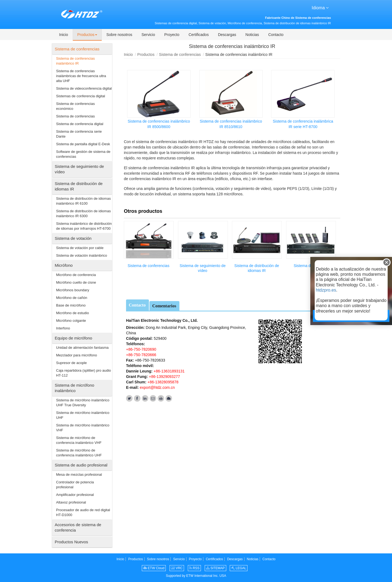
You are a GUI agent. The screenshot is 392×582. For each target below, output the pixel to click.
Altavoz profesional (71, 502)
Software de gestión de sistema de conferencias (83, 154)
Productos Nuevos (71, 542)
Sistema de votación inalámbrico (82, 255)
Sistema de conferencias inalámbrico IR (75, 61)
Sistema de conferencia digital (80, 124)
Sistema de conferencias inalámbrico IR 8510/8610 (231, 124)
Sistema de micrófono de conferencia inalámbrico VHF (79, 440)
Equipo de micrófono (73, 338)
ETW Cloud (154, 568)
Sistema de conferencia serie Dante (79, 134)
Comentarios (164, 306)
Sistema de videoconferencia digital (84, 88)
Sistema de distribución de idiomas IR (257, 268)
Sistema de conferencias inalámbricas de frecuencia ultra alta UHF (81, 76)
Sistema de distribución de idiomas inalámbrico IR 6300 (83, 213)
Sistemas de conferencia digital (81, 96)
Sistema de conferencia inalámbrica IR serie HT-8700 (303, 124)
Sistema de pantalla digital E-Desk (83, 144)
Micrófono (64, 265)
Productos (146, 54)
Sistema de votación (73, 238)
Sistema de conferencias (180, 54)
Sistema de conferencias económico (75, 106)
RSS (194, 568)
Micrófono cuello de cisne (76, 282)
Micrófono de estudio (73, 313)
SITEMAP (215, 568)
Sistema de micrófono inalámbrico (74, 388)
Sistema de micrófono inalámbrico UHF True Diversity (83, 403)
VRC (177, 568)
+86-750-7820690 (141, 349)
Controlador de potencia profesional (75, 485)
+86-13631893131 (169, 371)
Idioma (320, 7)
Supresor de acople (71, 363)
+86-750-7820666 (141, 355)
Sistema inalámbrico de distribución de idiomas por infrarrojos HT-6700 (84, 226)
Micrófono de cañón (72, 298)
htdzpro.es (326, 290)
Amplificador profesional (75, 495)
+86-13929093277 (164, 377)
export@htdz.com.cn (157, 387)
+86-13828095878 (163, 382)
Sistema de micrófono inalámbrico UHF (83, 415)
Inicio (128, 54)
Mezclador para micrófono (76, 355)
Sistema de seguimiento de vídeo (203, 268)
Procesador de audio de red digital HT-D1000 (83, 512)
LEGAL (239, 568)
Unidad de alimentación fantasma (82, 348)
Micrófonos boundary (73, 290)
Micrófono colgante (71, 321)
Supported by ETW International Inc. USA (196, 576)
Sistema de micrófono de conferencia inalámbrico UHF (79, 453)
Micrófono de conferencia (76, 275)
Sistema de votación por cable (80, 248)
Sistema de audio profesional (81, 465)
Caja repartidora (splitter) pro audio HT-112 (84, 373)
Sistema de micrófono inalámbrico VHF (83, 428)
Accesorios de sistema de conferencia (78, 527)
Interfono (63, 328)
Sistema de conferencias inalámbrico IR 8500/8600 (159, 124)
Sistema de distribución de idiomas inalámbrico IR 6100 (83, 201)
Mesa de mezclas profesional (79, 475)
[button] (87, 35)
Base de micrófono (71, 305)
